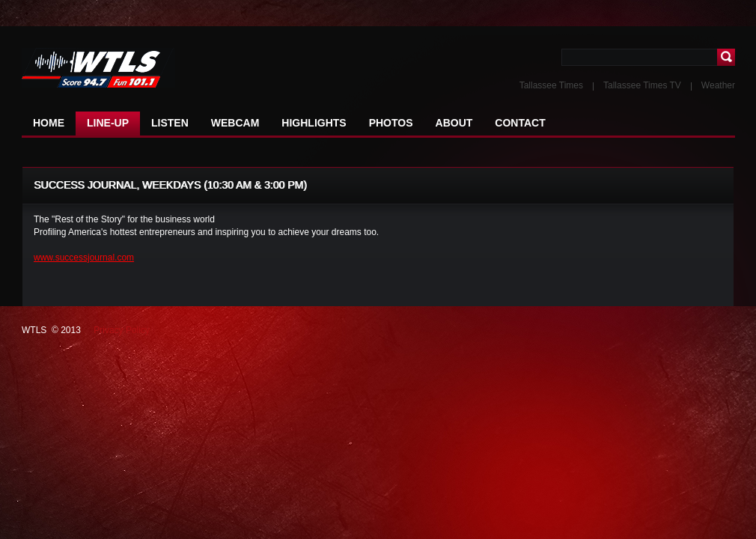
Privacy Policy (122, 330)
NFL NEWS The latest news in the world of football (112, 68)
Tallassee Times (551, 85)
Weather (718, 85)
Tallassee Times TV (642, 85)
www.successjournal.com (84, 258)
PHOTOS (391, 123)
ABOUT (454, 123)
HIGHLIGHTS (314, 123)
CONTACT (520, 123)
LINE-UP (108, 123)
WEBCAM (235, 123)
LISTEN (170, 123)
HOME (49, 123)
